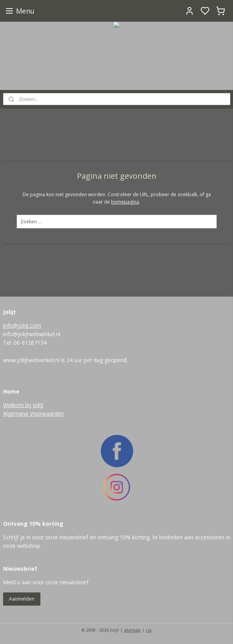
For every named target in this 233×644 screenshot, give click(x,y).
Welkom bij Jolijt (23, 405)
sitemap (132, 630)
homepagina (125, 202)
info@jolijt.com (22, 325)
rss (149, 630)
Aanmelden (22, 599)
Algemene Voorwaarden (33, 414)
